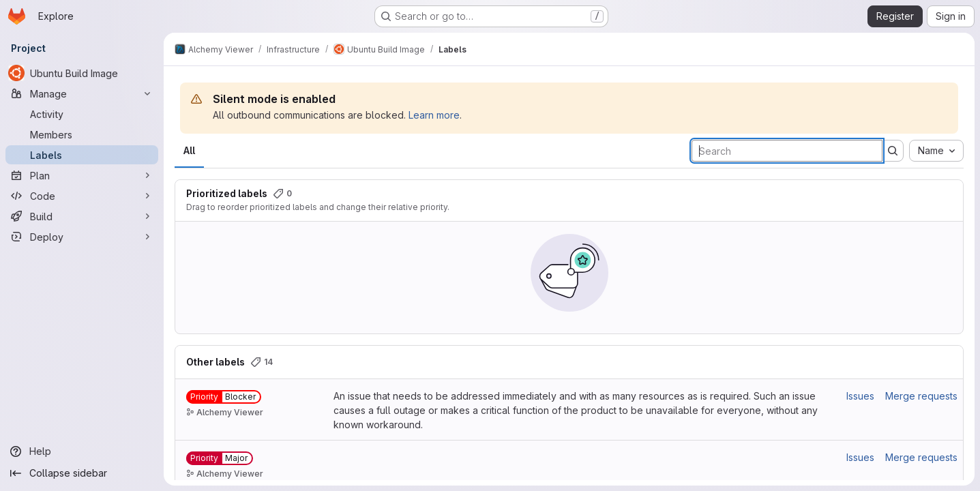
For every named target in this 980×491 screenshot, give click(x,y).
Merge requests (921, 396)
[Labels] (82, 155)
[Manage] (82, 93)
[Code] (82, 196)
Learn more (434, 115)
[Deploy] (82, 237)
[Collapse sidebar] (82, 473)
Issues (860, 396)
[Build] (82, 216)
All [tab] (189, 150)
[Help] (82, 451)
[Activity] (82, 114)
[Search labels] (787, 151)
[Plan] (82, 175)
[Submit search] (893, 151)
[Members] (82, 134)
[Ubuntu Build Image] (82, 73)
